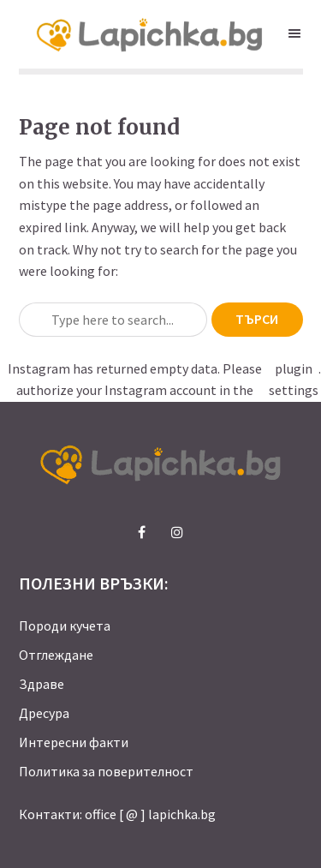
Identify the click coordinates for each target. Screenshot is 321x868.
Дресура (44, 713)
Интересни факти (74, 742)
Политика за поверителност (106, 771)
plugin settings (294, 380)
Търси (257, 319)
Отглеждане (56, 655)
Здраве (42, 684)
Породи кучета (65, 626)
